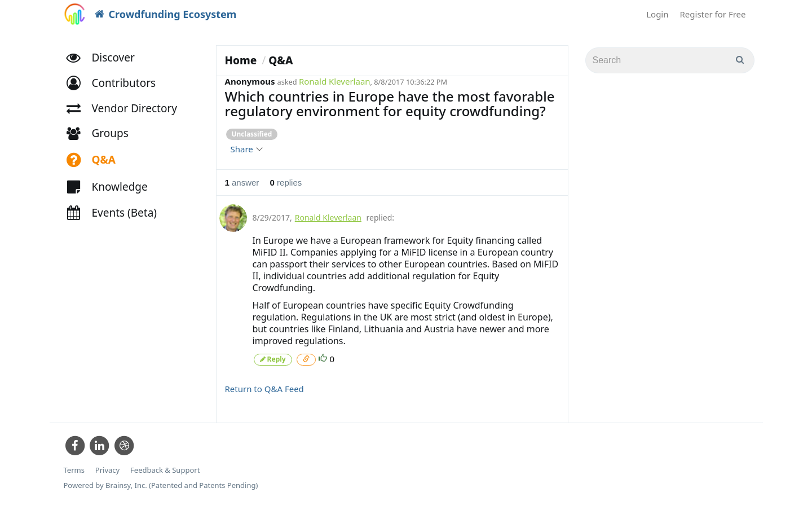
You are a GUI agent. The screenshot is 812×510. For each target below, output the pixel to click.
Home (241, 60)
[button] (116, 83)
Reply (273, 359)
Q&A (281, 60)
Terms (74, 470)
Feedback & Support (165, 470)
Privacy (107, 470)
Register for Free (713, 14)
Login (657, 14)
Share (246, 149)
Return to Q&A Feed (264, 389)
